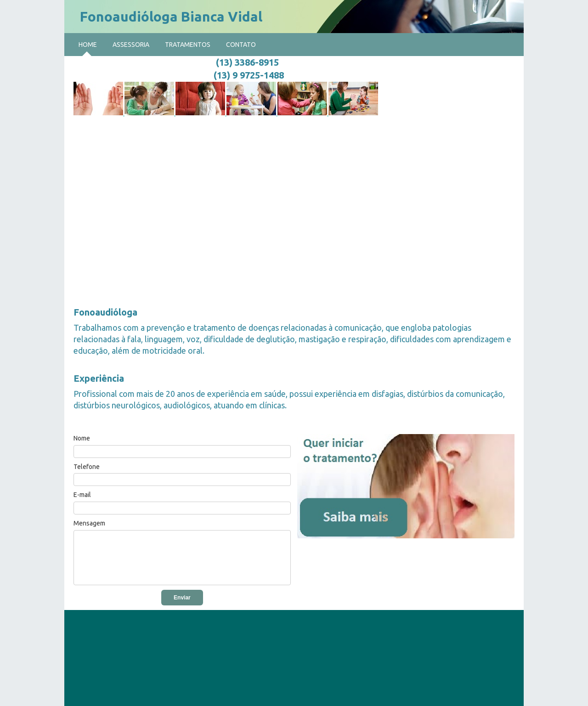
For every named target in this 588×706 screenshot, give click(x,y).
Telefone (87, 467)
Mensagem (89, 523)
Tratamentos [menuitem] (188, 45)
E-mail (82, 495)
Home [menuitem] (88, 45)
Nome (82, 438)
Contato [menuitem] (241, 45)
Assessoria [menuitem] (131, 45)
